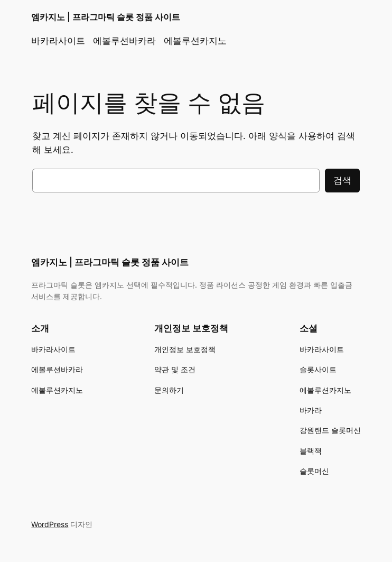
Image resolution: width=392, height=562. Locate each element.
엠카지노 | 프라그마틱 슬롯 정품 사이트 (106, 17)
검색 (342, 180)
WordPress (50, 524)
